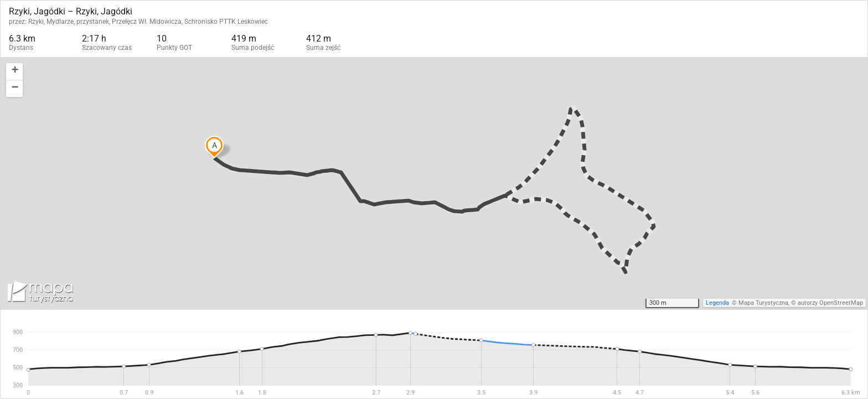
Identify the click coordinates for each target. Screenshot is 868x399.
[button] (14, 72)
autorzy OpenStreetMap (830, 303)
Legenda (717, 303)
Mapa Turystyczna (763, 303)
